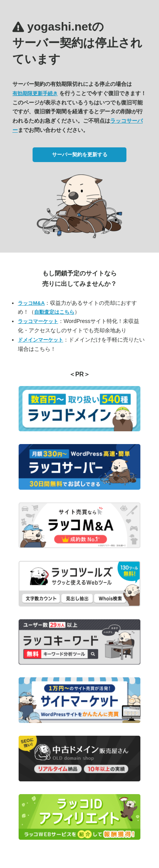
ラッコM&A (31, 303)
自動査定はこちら (54, 312)
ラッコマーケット (38, 321)
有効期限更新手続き (35, 93)
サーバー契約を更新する (80, 155)
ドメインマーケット (41, 340)
